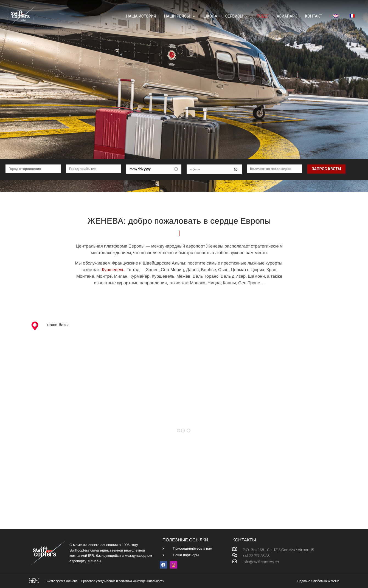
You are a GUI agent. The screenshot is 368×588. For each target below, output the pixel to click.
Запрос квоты (326, 169)
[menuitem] (334, 16)
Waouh (333, 581)
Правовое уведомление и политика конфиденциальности (123, 581)
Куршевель (113, 270)
